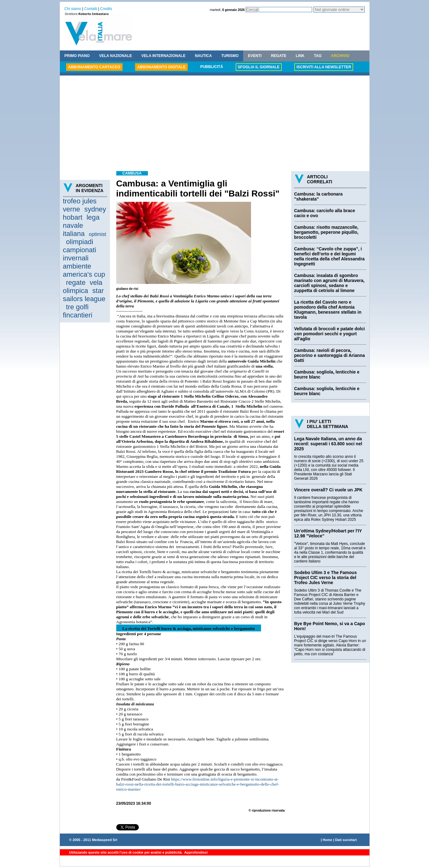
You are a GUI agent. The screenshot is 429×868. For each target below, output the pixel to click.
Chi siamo (73, 9)
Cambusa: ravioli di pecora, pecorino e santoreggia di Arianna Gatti (330, 355)
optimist (98, 234)
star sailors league (84, 295)
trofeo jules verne (80, 205)
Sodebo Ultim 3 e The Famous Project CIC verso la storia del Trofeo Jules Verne (326, 578)
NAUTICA (203, 56)
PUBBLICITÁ (212, 67)
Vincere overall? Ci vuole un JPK (328, 490)
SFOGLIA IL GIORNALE (259, 67)
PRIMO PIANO (77, 56)
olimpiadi (80, 242)
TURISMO (230, 56)
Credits (106, 9)
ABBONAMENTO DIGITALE (161, 67)
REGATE (279, 56)
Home (328, 840)
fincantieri (78, 315)
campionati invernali (80, 254)
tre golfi (77, 307)
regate (76, 282)
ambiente (77, 266)
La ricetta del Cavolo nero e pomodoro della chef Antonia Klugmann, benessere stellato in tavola (328, 310)
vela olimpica (83, 287)
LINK (300, 56)
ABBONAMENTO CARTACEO (94, 67)
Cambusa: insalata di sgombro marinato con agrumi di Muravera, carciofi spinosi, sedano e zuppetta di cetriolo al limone (330, 283)
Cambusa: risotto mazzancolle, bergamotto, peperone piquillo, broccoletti (326, 232)
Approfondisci (195, 852)
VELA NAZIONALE (115, 56)
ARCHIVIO (340, 56)
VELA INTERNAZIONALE (163, 56)
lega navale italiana (81, 225)
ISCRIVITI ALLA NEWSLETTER (324, 67)
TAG (318, 56)
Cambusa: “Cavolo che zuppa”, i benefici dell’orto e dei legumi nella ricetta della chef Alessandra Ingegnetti (330, 256)
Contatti (91, 9)
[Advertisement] (215, 124)
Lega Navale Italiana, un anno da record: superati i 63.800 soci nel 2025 (328, 444)
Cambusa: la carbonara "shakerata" (319, 196)
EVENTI (255, 56)
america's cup (84, 274)
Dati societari (346, 840)
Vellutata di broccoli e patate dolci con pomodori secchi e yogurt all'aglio (330, 334)
